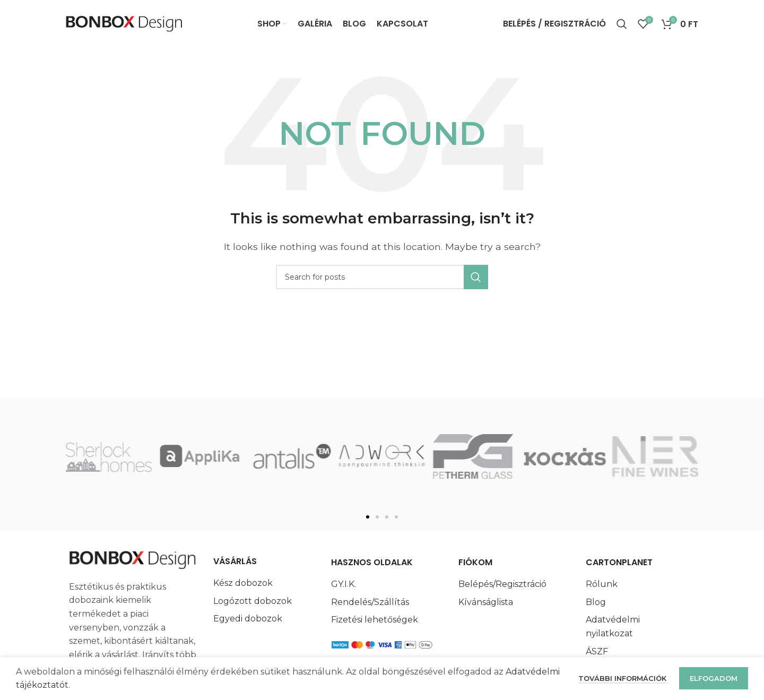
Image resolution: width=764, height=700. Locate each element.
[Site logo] (124, 23)
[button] (368, 517)
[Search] (622, 24)
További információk (623, 678)
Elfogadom (714, 678)
